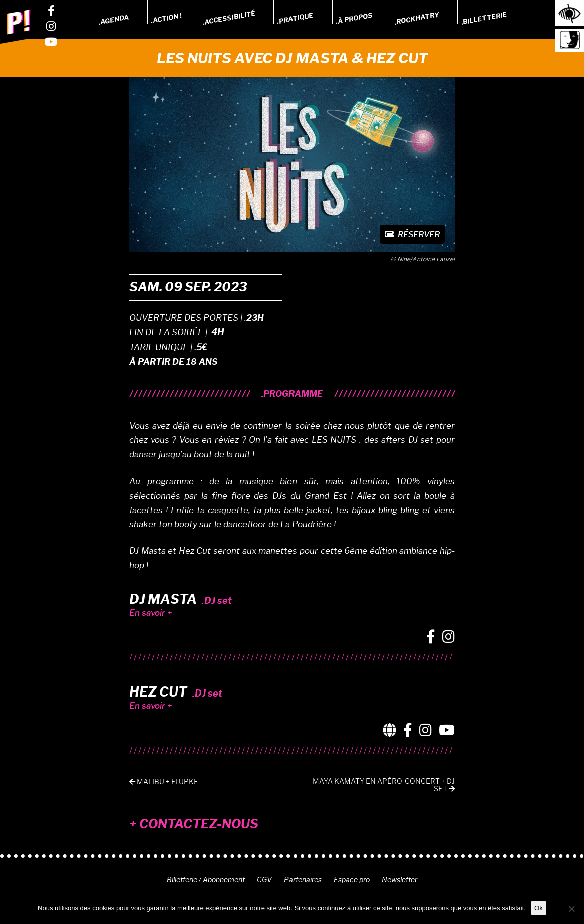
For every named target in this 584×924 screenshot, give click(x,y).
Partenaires (303, 880)
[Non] (571, 909)
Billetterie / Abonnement (206, 880)
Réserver (412, 234)
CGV (264, 880)
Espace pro (352, 880)
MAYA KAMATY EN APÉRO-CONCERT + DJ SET (384, 785)
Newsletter (399, 880)
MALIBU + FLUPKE (164, 782)
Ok (539, 908)
